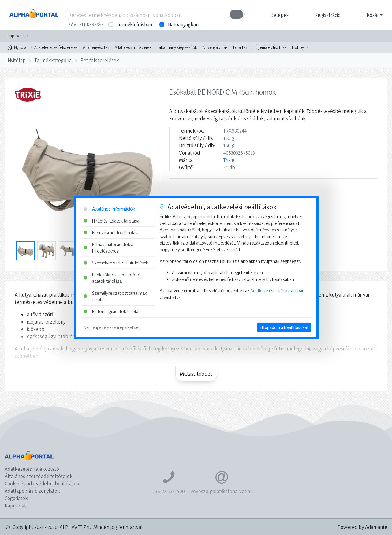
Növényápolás (215, 47)
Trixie (229, 160)
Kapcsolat (16, 36)
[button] (279, 15)
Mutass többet (196, 374)
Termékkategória (53, 60)
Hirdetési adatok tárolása (111, 221)
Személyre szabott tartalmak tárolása (115, 296)
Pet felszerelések (100, 60)
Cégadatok (16, 498)
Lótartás (240, 47)
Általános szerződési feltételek (39, 476)
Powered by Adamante (362, 527)
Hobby (298, 47)
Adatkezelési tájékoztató (32, 469)
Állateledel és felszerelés (56, 47)
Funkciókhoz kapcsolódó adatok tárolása (112, 278)
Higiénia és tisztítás (270, 47)
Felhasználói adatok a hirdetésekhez (108, 247)
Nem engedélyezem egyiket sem (113, 327)
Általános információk (109, 209)
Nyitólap (18, 47)
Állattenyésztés (96, 47)
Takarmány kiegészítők (177, 47)
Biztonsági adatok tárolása (113, 311)
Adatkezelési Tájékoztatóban (277, 291)
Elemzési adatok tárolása (112, 232)
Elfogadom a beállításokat (284, 327)
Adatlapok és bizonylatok (32, 491)
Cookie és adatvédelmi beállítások (42, 483)
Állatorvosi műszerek (133, 47)
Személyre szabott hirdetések (116, 263)
